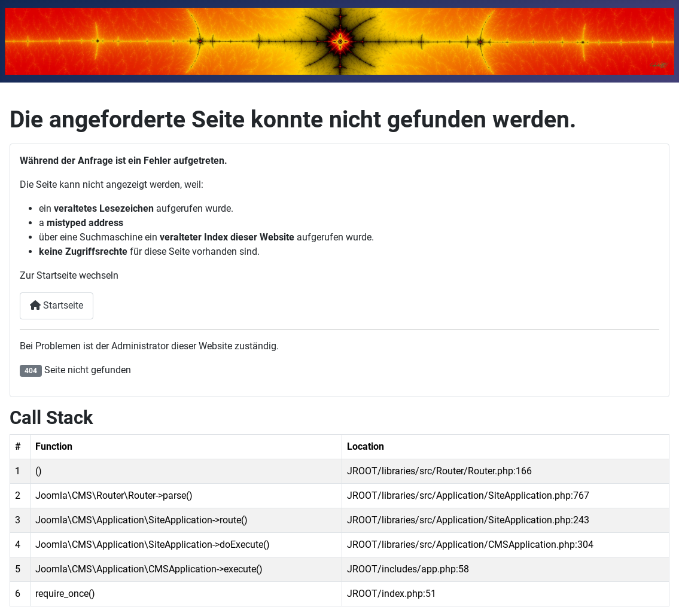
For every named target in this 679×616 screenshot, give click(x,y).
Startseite (57, 305)
